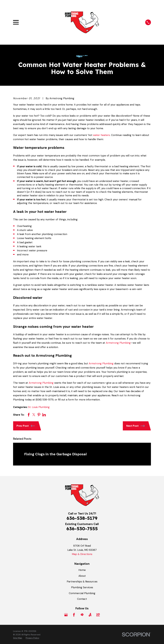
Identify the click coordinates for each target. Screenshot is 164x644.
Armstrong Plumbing (118, 343)
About (82, 576)
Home (82, 570)
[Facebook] (74, 615)
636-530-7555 (82, 529)
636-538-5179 (82, 518)
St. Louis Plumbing (39, 407)
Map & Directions (82, 554)
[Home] (82, 22)
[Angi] (90, 615)
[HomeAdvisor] (82, 615)
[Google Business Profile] (66, 615)
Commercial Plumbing (82, 593)
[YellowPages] (98, 615)
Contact (82, 599)
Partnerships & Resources (82, 582)
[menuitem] (18, 638)
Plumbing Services (82, 587)
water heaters (101, 135)
